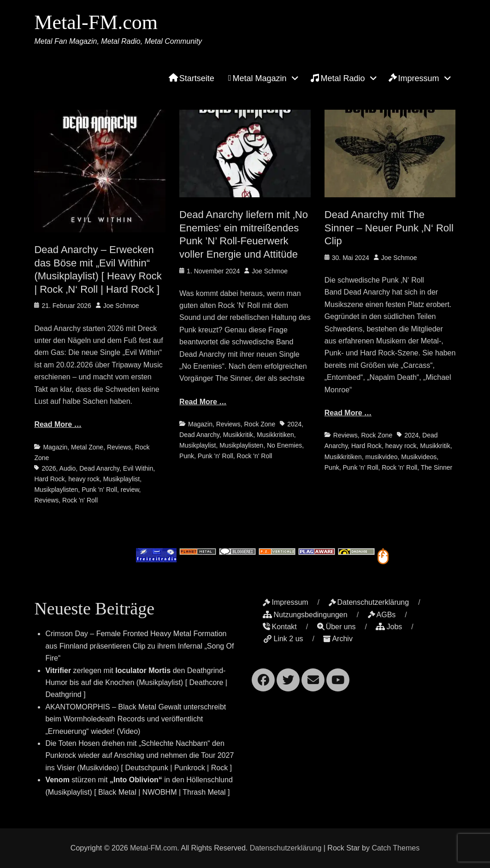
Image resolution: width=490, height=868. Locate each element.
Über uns (337, 627)
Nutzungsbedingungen (305, 615)
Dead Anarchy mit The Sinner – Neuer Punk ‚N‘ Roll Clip (389, 228)
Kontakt (280, 627)
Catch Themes (396, 848)
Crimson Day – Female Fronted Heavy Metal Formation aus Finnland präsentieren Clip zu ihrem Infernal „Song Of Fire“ (139, 646)
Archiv (338, 639)
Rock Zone (260, 424)
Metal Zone (87, 447)
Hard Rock (49, 479)
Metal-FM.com (96, 22)
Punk (187, 456)
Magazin (55, 447)
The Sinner (437, 467)
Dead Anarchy (99, 468)
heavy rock (84, 479)
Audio (68, 468)
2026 (49, 468)
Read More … (58, 424)
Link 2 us (283, 639)
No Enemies (284, 445)
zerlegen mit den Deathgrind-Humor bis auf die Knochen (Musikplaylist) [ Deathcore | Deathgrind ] (136, 683)
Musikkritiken (275, 435)
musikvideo (381, 457)
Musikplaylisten (56, 490)
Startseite (192, 78)
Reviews (119, 447)
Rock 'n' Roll (80, 500)
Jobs (389, 627)
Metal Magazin (257, 78)
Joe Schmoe (121, 306)
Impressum (414, 78)
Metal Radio (338, 78)
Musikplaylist (121, 479)
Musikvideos (419, 457)
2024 (294, 424)
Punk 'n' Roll (99, 490)
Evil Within (138, 468)
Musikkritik (238, 435)
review (130, 490)
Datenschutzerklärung (369, 602)
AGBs (382, 615)
